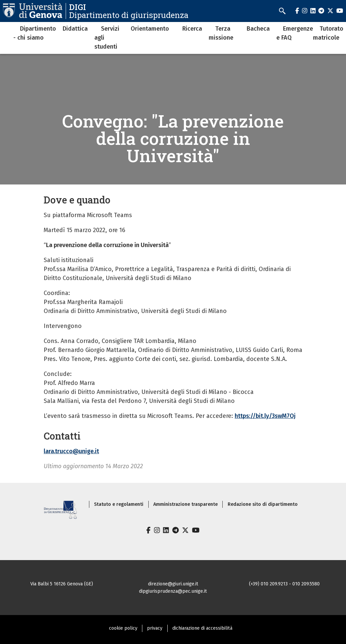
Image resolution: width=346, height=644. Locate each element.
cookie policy (123, 628)
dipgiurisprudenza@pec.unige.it (173, 591)
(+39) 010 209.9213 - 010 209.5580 (284, 584)
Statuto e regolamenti (119, 504)
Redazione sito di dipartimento (263, 504)
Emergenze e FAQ (295, 33)
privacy (155, 628)
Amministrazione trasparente (185, 504)
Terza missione (221, 33)
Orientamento (150, 29)
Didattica (75, 29)
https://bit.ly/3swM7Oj (265, 416)
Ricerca (192, 29)
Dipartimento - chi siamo (35, 33)
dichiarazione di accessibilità (202, 628)
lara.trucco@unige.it (71, 451)
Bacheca (258, 29)
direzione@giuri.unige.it (173, 584)
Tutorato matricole (328, 33)
